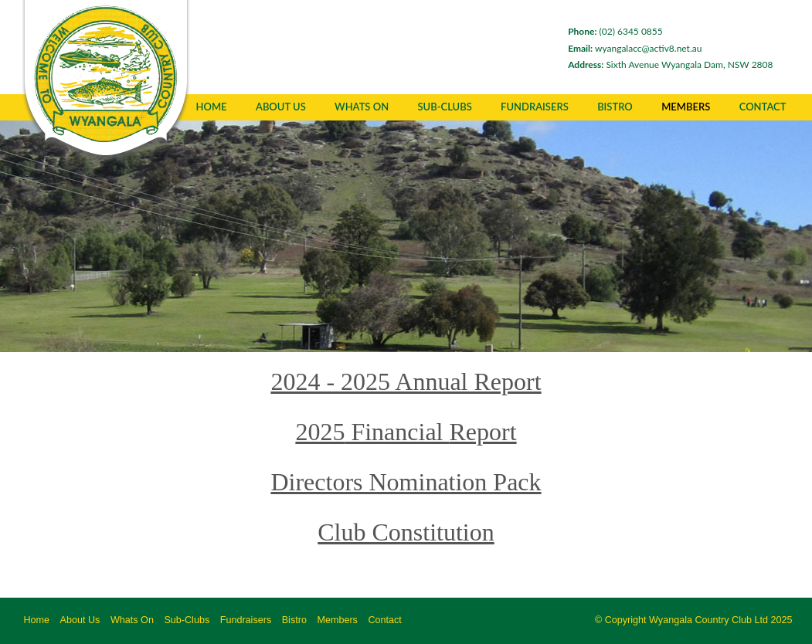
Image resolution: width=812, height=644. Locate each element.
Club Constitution (406, 532)
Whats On (362, 107)
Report (482, 432)
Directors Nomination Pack (406, 482)
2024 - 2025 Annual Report (406, 381)
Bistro (294, 620)
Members (686, 107)
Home (212, 107)
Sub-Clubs (444, 107)
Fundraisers (246, 620)
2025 (320, 432)
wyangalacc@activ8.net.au (624, 48)
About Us (281, 107)
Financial (397, 432)
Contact (763, 107)
